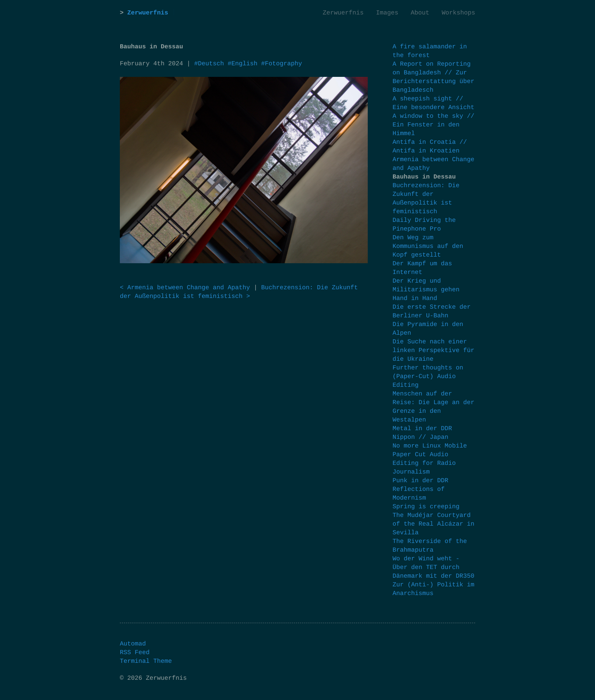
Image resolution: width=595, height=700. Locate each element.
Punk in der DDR (420, 481)
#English (243, 64)
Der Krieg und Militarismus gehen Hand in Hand (426, 290)
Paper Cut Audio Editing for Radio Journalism (424, 463)
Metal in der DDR (422, 429)
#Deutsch (209, 64)
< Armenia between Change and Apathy (185, 288)
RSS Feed (135, 653)
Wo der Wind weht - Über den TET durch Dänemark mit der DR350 (433, 568)
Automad (133, 644)
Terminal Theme (146, 661)
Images (387, 13)
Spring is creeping (426, 507)
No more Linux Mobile (430, 446)
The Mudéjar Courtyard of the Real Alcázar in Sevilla (433, 524)
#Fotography (282, 64)
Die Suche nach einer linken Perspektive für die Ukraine (433, 351)
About (420, 13)
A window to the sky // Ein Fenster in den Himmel (433, 125)
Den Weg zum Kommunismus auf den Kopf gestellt (428, 246)
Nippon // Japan (420, 437)
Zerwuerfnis (148, 13)
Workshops (458, 13)
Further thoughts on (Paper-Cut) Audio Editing (428, 377)
